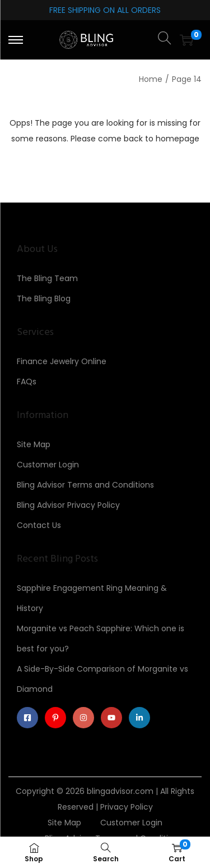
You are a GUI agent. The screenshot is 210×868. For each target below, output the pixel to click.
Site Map (34, 444)
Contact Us (39, 525)
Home (151, 79)
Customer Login (48, 465)
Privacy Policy (127, 807)
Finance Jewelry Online (62, 361)
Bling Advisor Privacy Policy (68, 505)
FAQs (27, 382)
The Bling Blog (44, 298)
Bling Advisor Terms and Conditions (85, 485)
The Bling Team (47, 278)
